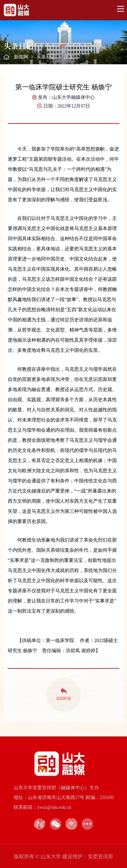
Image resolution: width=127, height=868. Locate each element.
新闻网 (21, 57)
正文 (69, 57)
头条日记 (46, 57)
